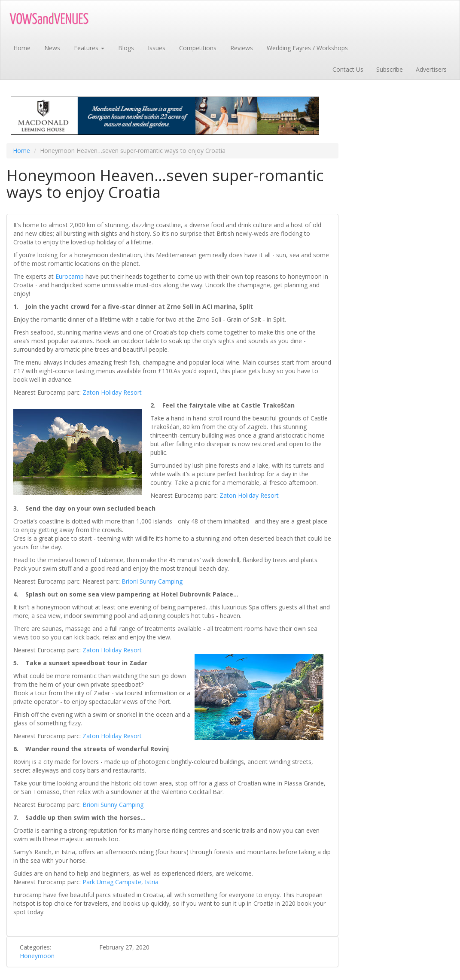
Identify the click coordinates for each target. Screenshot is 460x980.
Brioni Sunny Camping (152, 581)
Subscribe (390, 69)
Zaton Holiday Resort (112, 392)
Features (89, 48)
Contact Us (348, 69)
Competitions (198, 48)
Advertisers (431, 69)
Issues (157, 48)
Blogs (126, 48)
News (52, 48)
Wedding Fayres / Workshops (307, 48)
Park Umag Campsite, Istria (120, 882)
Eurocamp (70, 276)
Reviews (242, 48)
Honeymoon (37, 956)
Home (22, 48)
